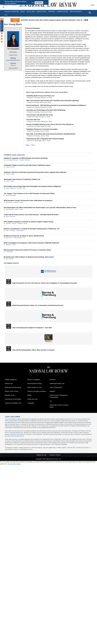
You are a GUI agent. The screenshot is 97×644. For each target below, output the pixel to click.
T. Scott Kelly (9, 252)
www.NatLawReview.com (11, 423)
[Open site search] (90, 13)
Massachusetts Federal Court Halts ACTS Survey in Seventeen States (27, 250)
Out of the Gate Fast (33, 120)
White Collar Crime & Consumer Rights (59, 406)
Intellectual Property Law (57, 384)
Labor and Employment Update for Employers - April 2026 (32, 328)
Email (14, 65)
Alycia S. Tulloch (19, 209)
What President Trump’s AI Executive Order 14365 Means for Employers (28, 200)
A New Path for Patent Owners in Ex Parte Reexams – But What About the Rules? (31, 215)
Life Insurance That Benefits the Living (40, 115)
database (58, 421)
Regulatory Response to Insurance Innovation (42, 129)
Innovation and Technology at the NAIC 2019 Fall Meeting (46, 110)
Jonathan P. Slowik (18, 202)
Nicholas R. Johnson (11, 224)
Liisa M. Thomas (10, 181)
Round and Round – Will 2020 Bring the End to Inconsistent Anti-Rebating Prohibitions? (56, 105)
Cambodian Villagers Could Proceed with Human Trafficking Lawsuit (27, 165)
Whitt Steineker (10, 259)
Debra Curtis (9, 238)
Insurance (53, 380)
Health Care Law (32, 399)
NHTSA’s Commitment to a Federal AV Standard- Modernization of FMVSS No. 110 (32, 229)
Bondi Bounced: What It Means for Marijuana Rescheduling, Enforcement (29, 257)
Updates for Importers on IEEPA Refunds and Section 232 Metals (26, 158)
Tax (51, 401)
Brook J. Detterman (11, 188)
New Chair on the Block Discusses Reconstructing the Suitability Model (51, 134)
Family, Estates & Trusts (34, 387)
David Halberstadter (11, 195)
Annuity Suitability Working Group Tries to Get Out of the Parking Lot (50, 124)
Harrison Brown (10, 209)
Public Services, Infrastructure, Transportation (59, 396)
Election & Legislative (34, 380)
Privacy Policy (87, 419)
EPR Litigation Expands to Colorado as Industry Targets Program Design (29, 222)
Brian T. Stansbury (11, 231)
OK (32, 3)
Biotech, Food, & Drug (12, 391)
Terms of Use (77, 419)
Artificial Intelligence (11, 380)
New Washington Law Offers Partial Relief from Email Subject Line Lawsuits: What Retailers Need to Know (40, 208)
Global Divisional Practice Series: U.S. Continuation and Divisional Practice (38, 305)
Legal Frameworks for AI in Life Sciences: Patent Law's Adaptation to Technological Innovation (45, 283)
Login (92, 5)
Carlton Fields (13, 55)
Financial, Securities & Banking (37, 391)
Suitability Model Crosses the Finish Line (40, 96)
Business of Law (10, 395)
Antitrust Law (9, 384)
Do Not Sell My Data (14, 464)
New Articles (2, 26)
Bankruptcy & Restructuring (13, 387)
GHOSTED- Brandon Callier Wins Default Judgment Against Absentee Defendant (48, 20)
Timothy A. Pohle (21, 188)
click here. (30, 449)
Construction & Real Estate (13, 399)
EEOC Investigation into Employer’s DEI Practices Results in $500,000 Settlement (31, 243)
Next (87, 20)
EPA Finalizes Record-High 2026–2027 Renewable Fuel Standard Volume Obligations (33, 186)
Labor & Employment (56, 387)
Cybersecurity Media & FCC (13, 403)
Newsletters (42, 12)
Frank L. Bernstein (11, 216)
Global (29, 395)
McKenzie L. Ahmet (11, 245)
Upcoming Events (11, 263)
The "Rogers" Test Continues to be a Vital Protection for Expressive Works (29, 193)
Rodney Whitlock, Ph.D (19, 238)
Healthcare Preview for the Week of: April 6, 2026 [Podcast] (24, 236)
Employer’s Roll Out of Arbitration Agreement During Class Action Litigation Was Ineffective (35, 172)
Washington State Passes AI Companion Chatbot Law (22, 179)
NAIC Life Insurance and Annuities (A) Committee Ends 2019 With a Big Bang (53, 100)
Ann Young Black (13, 49)
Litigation (52, 391)
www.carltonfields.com (13, 60)
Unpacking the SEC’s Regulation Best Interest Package (45, 139)
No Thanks (39, 3)
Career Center (62, 12)
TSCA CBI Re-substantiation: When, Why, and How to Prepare (33, 350)
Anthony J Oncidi (10, 167)
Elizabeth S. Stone (22, 224)
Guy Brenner (9, 202)
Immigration (31, 403)
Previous (85, 20)
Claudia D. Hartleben (25, 160)
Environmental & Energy (35, 384)
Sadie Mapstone (20, 231)
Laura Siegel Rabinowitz (12, 160)
